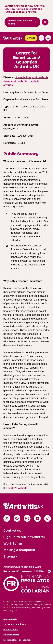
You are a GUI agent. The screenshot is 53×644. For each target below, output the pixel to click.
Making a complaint (19, 550)
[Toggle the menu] (48, 38)
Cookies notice (11, 635)
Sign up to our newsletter (24, 537)
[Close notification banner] (45, 22)
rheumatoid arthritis (15, 81)
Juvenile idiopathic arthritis (32, 77)
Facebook (17, 518)
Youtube (37, 518)
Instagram (27, 518)
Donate (31, 38)
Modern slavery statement (17, 640)
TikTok (47, 518)
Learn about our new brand (20, 22)
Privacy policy (11, 630)
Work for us (13, 543)
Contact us (12, 530)
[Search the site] (41, 38)
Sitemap (10, 556)
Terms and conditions (15, 624)
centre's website (17, 488)
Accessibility (10, 619)
